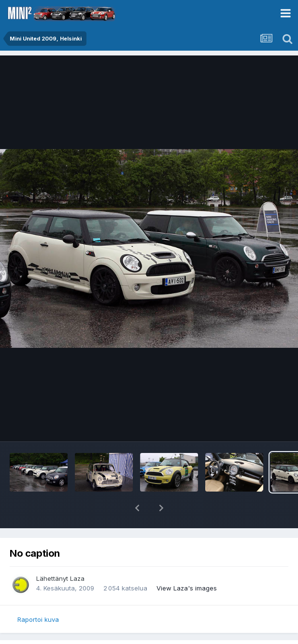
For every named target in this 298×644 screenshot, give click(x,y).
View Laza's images (187, 588)
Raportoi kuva (38, 619)
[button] (137, 508)
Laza (77, 578)
